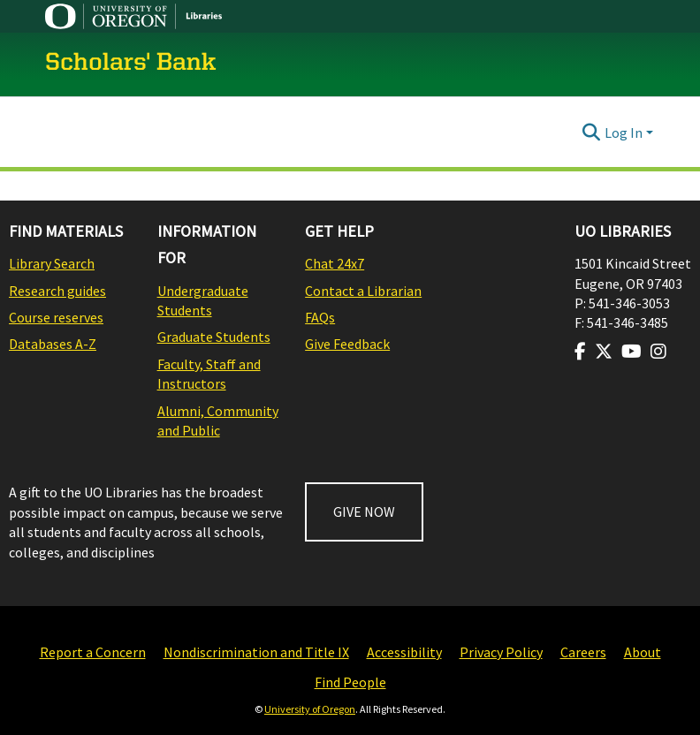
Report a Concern (93, 652)
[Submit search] (592, 133)
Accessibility (404, 652)
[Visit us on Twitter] (604, 352)
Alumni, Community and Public (218, 421)
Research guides (57, 291)
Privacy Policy (501, 652)
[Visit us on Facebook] (580, 352)
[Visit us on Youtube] (632, 352)
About (643, 652)
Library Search (52, 263)
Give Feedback (347, 344)
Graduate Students (214, 337)
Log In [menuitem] (624, 133)
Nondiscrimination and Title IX (256, 652)
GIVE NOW (364, 511)
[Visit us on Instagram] (658, 352)
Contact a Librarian (363, 291)
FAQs (320, 317)
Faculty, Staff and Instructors (209, 374)
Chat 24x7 (335, 263)
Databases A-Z (53, 344)
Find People (350, 682)
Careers (583, 652)
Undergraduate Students (203, 300)
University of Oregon (310, 709)
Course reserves (56, 317)
